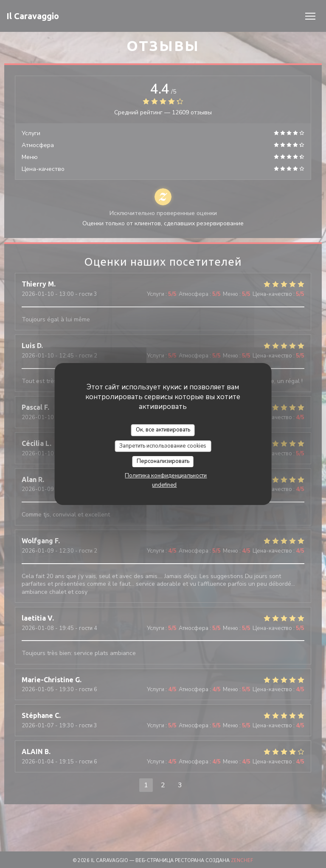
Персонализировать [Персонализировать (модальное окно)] (163, 461)
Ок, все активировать (163, 430)
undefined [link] (164, 485)
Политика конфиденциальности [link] (166, 476)
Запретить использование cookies (163, 446)
